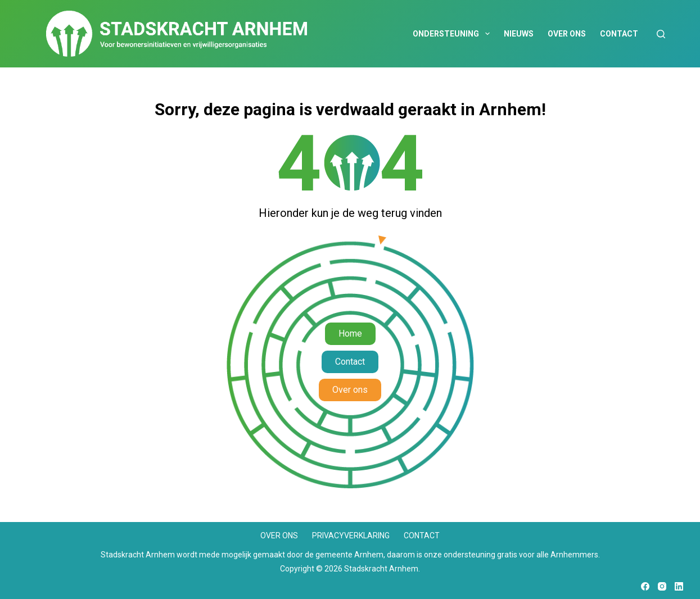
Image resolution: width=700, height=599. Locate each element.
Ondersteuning (453, 34)
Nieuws (519, 34)
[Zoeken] (661, 34)
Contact (619, 34)
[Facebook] (645, 586)
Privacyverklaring (351, 536)
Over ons (567, 34)
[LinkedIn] (679, 586)
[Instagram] (662, 586)
